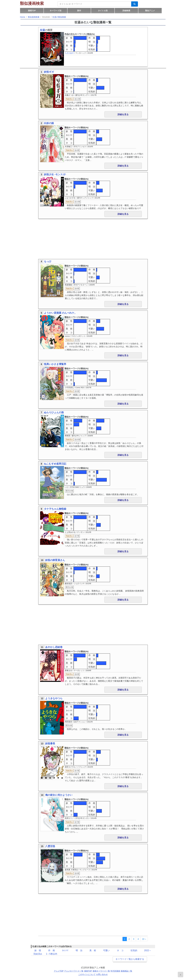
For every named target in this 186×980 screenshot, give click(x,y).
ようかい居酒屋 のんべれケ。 (60, 313)
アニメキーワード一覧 (74, 971)
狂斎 (43, 30)
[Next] (144, 939)
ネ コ (69, 49)
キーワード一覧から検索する (130, 959)
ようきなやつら (54, 698)
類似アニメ (150, 11)
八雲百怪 (50, 846)
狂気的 (92, 49)
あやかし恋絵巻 (54, 647)
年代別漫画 (115, 971)
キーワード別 (55, 11)
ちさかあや (69, 53)
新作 (79, 11)
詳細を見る (123, 114)
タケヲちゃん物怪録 (55, 509)
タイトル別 (103, 11)
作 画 (92, 38)
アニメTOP (59, 971)
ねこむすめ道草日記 (55, 464)
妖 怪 (69, 38)
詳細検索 (126, 11)
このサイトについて (87, 974)
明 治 (92, 42)
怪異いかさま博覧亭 (55, 364)
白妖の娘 (49, 123)
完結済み (38, 954)
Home (22, 17)
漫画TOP (32, 11)
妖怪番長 (50, 744)
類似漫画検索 (32, 3)
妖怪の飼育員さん (55, 560)
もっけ (48, 261)
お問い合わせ (102, 974)
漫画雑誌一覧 (126, 971)
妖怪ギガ (49, 72)
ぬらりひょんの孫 (54, 412)
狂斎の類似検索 (59, 17)
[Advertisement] (93, 239)
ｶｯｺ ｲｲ (69, 42)
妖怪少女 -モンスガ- (55, 174)
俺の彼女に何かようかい (59, 795)
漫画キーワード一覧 (101, 971)
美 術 (69, 46)
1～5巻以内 (52, 954)
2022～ (148, 950)
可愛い (92, 46)
